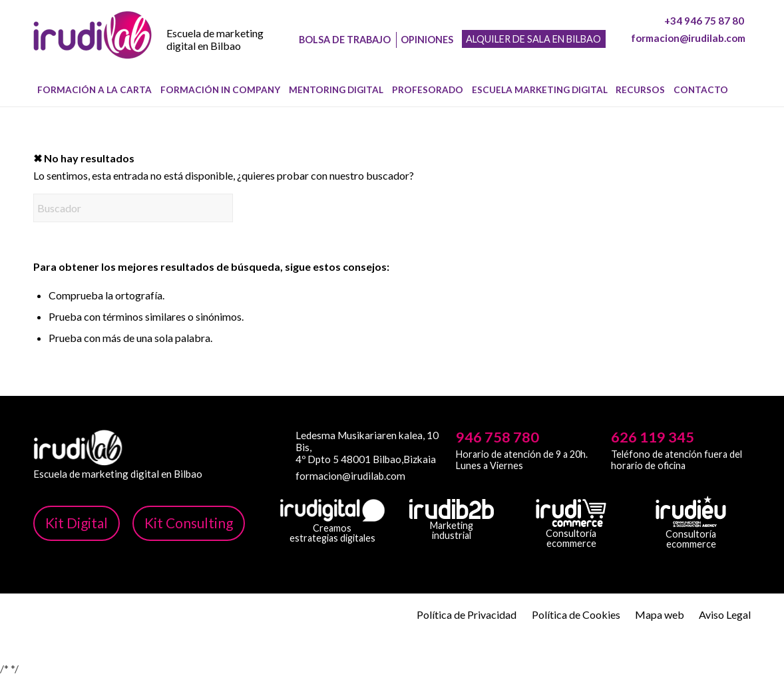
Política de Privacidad (467, 614)
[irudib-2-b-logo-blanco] (452, 509)
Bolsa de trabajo (345, 40)
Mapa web (660, 614)
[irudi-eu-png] (691, 512)
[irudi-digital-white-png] (332, 510)
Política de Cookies (576, 614)
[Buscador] (133, 208)
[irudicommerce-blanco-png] (571, 513)
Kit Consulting (189, 523)
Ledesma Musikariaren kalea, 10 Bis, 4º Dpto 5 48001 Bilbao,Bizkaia (367, 447)
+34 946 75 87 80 (704, 21)
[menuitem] (95, 90)
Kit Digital (77, 523)
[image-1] (93, 47)
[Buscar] (743, 90)
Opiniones (427, 40)
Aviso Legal (725, 614)
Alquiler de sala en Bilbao (533, 39)
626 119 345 (653, 437)
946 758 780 (497, 437)
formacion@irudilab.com (688, 38)
